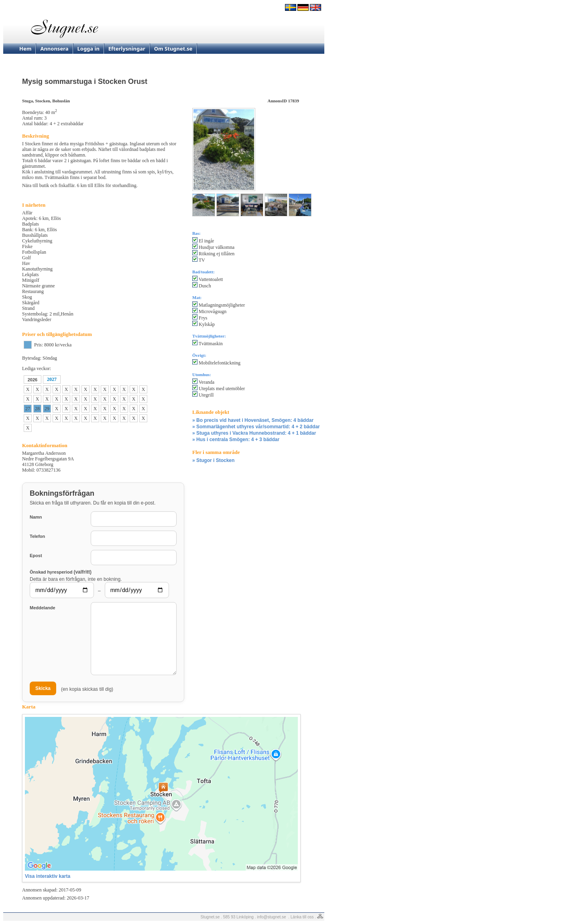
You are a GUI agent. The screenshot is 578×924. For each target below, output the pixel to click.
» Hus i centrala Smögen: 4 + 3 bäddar (236, 440)
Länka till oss (302, 917)
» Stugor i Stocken (213, 460)
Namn (36, 517)
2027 (52, 379)
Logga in (89, 49)
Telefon (37, 536)
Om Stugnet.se (173, 49)
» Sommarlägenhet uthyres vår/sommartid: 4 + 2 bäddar (256, 427)
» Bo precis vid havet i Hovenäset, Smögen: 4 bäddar (253, 420)
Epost (36, 556)
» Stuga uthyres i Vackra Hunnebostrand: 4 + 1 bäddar (254, 433)
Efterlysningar (127, 49)
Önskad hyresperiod (61, 572)
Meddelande (43, 608)
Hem (25, 49)
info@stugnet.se (271, 917)
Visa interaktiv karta (48, 876)
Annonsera (54, 49)
